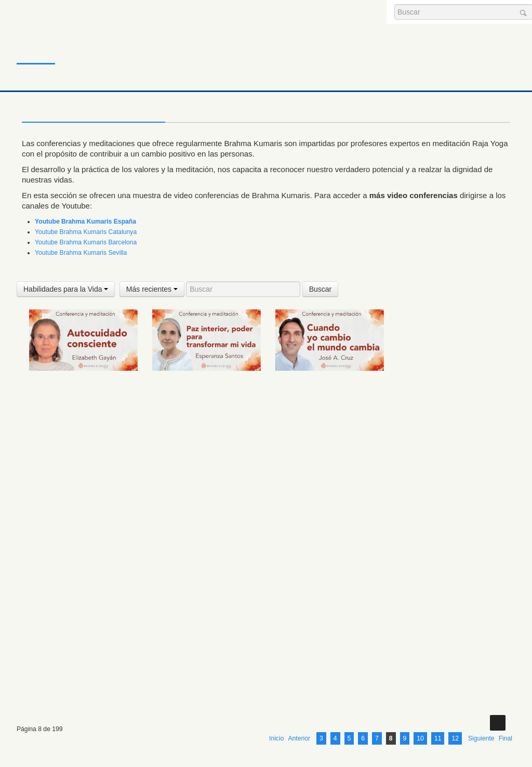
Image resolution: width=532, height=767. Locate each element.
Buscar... (395, 4)
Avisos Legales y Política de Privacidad (191, 720)
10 (420, 656)
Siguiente (481, 656)
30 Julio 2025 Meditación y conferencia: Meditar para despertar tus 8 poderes (320, 503)
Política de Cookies (191, 736)
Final (506, 656)
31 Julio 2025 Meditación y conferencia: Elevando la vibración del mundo (197, 503)
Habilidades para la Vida (66, 289)
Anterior (299, 656)
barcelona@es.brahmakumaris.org (272, 705)
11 (438, 656)
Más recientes (152, 289)
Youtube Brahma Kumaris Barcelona (86, 242)
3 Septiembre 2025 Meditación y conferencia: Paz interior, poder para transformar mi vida (205, 389)
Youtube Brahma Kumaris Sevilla (81, 253)
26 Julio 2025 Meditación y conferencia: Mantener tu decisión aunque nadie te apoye (204, 608)
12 (455, 656)
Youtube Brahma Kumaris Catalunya (86, 232)
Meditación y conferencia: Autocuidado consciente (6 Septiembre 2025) (72, 389)
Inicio (34, 44)
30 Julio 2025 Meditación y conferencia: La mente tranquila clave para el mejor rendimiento (450, 503)
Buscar (321, 289)
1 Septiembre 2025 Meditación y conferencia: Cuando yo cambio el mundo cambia (328, 389)
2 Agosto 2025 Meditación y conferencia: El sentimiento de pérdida (78, 503)
